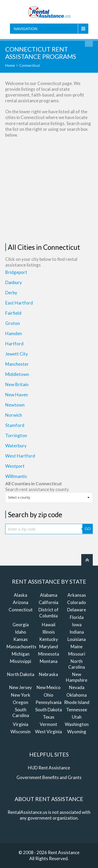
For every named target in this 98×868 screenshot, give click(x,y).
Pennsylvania (48, 702)
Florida (77, 617)
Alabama (49, 595)
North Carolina (77, 664)
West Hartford (20, 456)
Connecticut (21, 610)
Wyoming (77, 732)
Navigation (26, 29)
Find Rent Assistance (89, 43)
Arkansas (77, 595)
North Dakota (21, 674)
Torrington (16, 435)
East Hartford (19, 303)
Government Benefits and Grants (49, 777)
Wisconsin (21, 732)
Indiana (77, 632)
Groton (13, 323)
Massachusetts (21, 647)
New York (21, 695)
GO (88, 529)
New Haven (17, 395)
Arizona (21, 602)
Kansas (21, 639)
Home (10, 65)
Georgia (21, 625)
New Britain (17, 384)
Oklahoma (77, 695)
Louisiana (77, 639)
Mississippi (21, 661)
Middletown (17, 374)
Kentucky (49, 639)
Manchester (17, 364)
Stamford (15, 425)
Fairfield (13, 313)
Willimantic (16, 476)
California (48, 602)
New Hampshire (77, 677)
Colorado (77, 602)
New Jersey (21, 687)
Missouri (77, 654)
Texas (49, 717)
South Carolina (21, 712)
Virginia (21, 724)
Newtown (15, 405)
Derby (11, 293)
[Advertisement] (49, 191)
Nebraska (48, 674)
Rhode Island (77, 702)
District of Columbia (48, 613)
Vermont (48, 724)
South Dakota (49, 710)
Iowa (77, 625)
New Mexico (49, 687)
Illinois (49, 632)
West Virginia (48, 732)
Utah (77, 717)
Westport (15, 466)
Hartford (14, 344)
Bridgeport (16, 272)
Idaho (21, 632)
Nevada (77, 687)
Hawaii (49, 625)
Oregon (21, 702)
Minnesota (49, 654)
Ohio (48, 695)
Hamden (14, 333)
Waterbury (16, 446)
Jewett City (17, 354)
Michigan (21, 654)
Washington (77, 724)
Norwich (14, 415)
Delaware (77, 610)
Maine (77, 647)
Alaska (21, 595)
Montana (49, 661)
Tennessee (77, 710)
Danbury (14, 282)
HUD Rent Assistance (49, 768)
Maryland (49, 647)
